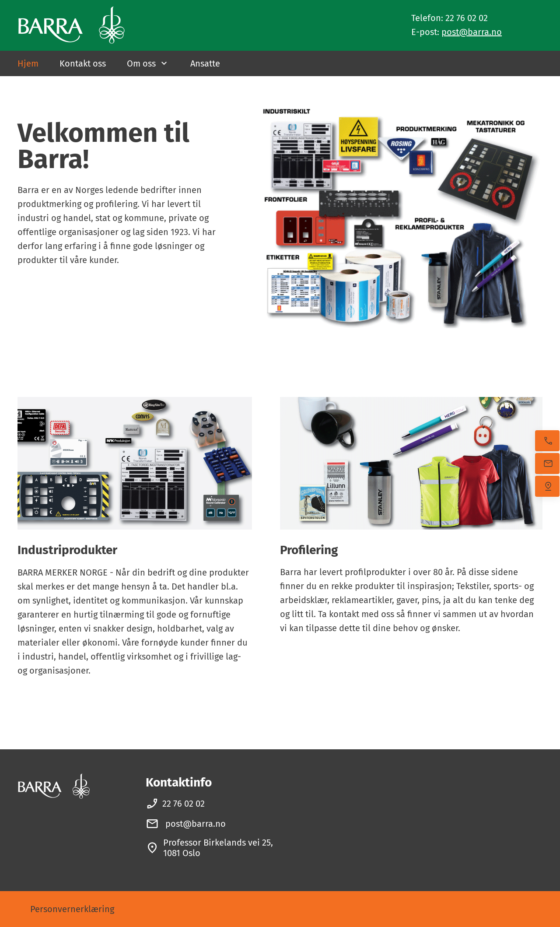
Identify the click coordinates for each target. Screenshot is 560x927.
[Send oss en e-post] (547, 463)
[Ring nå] (547, 441)
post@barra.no (472, 32)
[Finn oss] (547, 486)
